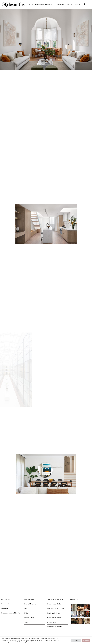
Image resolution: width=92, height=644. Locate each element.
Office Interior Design (54, 618)
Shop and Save (52, 622)
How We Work (39, 5)
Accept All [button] (86, 640)
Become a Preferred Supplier (11, 613)
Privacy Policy (29, 618)
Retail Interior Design (54, 613)
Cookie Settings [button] (76, 640)
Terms (26, 622)
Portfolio (70, 5)
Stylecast (77, 5)
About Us (27, 609)
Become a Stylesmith (54, 627)
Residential (49, 5)
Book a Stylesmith (30, 604)
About (31, 5)
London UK (5, 604)
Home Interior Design (54, 604)
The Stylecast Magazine (55, 599)
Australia (5, 608)
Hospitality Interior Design (56, 609)
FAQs (26, 613)
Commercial (60, 5)
